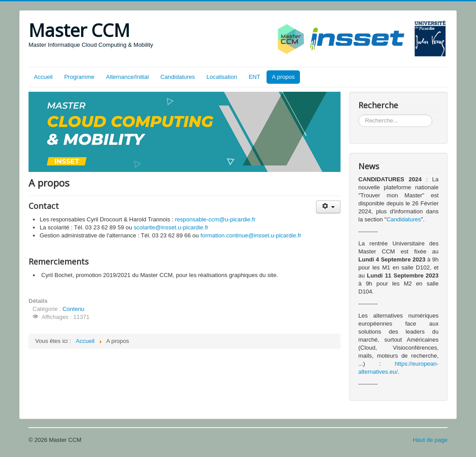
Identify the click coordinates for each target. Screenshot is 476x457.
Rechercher (359, 115)
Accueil (43, 77)
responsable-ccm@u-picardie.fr (215, 219)
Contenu (73, 309)
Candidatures (178, 77)
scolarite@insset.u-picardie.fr (171, 227)
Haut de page (430, 440)
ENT (254, 77)
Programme (79, 77)
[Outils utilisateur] (328, 207)
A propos (283, 77)
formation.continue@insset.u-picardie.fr (251, 235)
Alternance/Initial (127, 77)
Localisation (222, 77)
